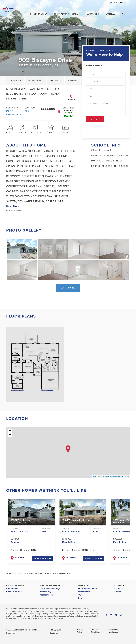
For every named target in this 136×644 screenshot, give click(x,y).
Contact (119, 586)
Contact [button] (111, 14)
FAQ (79, 595)
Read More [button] (13, 206)
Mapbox (102, 476)
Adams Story (45, 592)
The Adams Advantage (50, 589)
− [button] (10, 435)
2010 (95, 531)
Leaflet (94, 476)
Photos (73, 81)
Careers (118, 592)
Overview (15, 81)
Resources (84, 586)
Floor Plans (35, 81)
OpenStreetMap (111, 476)
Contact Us (119, 589)
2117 (44, 531)
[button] (39, 14)
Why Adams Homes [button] (66, 14)
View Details (42, 558)
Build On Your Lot (14, 592)
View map (18, 558)
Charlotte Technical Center (110, 156)
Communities (12, 589)
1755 (26, 111)
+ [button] (10, 431)
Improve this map (123, 476)
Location (56, 81)
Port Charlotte (14, 113)
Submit (95, 119)
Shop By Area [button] (39, 14)
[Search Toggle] (123, 14)
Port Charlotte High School (110, 166)
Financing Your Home (87, 589)
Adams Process (46, 595)
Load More (68, 288)
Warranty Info (84, 592)
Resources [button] (92, 14)
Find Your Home (15, 586)
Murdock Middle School (107, 161)
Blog (80, 598)
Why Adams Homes (50, 586)
